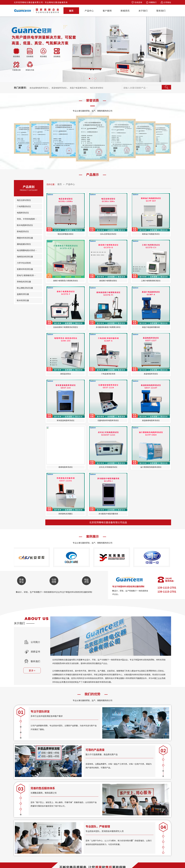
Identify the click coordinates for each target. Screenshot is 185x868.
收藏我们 (151, 2)
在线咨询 (137, 2)
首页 (71, 11)
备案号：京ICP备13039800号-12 (112, 860)
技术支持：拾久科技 (136, 860)
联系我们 (161, 11)
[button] (90, 79)
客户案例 (107, 11)
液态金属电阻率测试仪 (41, 86)
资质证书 (34, 456)
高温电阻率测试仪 (64, 86)
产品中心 (89, 11)
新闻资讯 (125, 11)
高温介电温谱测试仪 (86, 86)
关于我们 (143, 11)
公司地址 (166, 2)
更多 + (34, 475)
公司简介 (34, 446)
